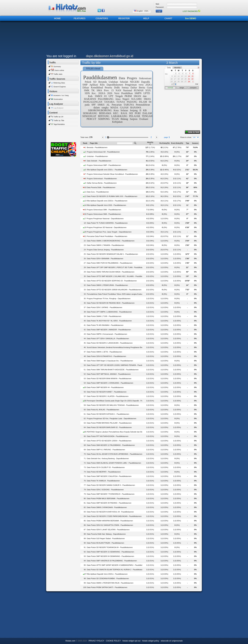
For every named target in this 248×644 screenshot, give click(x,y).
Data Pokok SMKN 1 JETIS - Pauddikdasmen (104, 352)
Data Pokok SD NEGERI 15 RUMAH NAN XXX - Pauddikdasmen (112, 196)
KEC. (116, 113)
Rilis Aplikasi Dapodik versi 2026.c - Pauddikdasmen (107, 170)
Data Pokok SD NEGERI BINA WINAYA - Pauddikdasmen (109, 378)
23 (171, 82)
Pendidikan (127, 93)
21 (189, 79)
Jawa (118, 99)
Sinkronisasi (145, 78)
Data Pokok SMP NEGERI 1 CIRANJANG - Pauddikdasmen (110, 383)
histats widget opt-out (131, 641)
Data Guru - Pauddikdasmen (98, 192)
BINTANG (104, 116)
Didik (117, 88)
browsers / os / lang (61, 95)
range (182, 88)
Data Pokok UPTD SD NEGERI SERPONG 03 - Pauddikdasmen (112, 281)
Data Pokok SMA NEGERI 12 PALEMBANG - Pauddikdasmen (111, 445)
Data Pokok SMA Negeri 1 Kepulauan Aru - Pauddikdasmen (110, 361)
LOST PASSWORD (191, 11)
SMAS (147, 99)
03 (105, 96)
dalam (97, 108)
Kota (116, 110)
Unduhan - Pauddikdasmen (97, 156)
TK (93, 90)
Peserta (108, 88)
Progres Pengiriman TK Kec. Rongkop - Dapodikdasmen (109, 299)
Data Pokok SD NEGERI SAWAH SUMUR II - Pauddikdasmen (111, 485)
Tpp (187, 143)
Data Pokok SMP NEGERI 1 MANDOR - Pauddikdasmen (109, 330)
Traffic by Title (59, 120)
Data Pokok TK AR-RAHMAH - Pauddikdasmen (105, 325)
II (140, 110)
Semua (125, 88)
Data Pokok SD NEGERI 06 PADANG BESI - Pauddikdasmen (111, 303)
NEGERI (135, 82)
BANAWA (136, 108)
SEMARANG (90, 113)
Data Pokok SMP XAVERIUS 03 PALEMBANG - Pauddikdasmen (112, 561)
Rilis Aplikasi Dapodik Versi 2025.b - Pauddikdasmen (107, 574)
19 (182, 79)
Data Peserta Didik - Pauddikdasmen (101, 187)
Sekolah (124, 82)
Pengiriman (131, 85)
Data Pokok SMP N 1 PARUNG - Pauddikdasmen (106, 450)
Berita (142, 88)
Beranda (103, 82)
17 (175, 79)
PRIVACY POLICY (96, 641)
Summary (57, 66)
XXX (148, 90)
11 (178, 76)
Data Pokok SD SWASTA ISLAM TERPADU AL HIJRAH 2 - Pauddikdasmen (116, 570)
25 (178, 82)
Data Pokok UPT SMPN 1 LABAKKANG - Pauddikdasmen (109, 312)
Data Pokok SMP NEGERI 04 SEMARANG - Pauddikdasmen (110, 556)
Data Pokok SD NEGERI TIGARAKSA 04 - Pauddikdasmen (110, 547)
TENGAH (147, 116)
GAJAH (124, 108)
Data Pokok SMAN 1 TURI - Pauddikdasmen (104, 316)
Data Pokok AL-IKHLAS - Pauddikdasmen (103, 410)
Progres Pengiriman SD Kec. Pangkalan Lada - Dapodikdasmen (111, 418)
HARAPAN (90, 99)
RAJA (124, 113)
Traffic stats (58, 74)
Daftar (134, 88)
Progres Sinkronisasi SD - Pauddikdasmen (103, 152)
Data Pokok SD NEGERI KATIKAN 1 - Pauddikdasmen (108, 414)
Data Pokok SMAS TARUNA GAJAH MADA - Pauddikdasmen (111, 272)
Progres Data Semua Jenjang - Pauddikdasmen (105, 250)
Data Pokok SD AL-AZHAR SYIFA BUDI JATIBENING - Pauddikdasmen (115, 454)
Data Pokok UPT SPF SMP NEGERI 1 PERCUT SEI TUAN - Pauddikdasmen (117, 267)
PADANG (132, 102)
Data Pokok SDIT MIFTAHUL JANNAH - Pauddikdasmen (109, 374)
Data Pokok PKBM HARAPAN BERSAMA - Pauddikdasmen (110, 521)
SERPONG (104, 119)
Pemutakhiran (143, 105)
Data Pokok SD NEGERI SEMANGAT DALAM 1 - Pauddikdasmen (112, 254)
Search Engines (60, 87)
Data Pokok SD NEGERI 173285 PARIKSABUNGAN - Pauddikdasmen (114, 516)
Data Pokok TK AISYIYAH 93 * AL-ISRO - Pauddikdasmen (109, 321)
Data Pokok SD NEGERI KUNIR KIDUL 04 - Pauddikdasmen (110, 512)
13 (185, 76)
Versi (117, 93)
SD (95, 82)
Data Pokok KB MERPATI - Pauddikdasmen (104, 472)
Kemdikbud (97, 88)
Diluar (86, 88)
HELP (146, 18)
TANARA (109, 102)
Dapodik (145, 82)
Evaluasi (144, 119)
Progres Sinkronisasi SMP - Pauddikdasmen (104, 165)
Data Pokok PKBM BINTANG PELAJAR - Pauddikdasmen (109, 423)
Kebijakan (117, 122)
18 (178, 79)
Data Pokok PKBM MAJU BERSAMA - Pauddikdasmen (108, 498)
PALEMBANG (106, 99)
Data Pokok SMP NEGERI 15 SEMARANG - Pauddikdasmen (110, 552)
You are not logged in (61, 56)
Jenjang (134, 110)
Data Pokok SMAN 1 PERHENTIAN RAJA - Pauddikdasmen (110, 583)
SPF (94, 105)
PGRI (138, 113)
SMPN (138, 93)
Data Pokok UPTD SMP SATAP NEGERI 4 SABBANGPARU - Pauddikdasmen (117, 565)
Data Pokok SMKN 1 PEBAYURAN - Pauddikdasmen (107, 285)
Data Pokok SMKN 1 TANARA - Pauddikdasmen (105, 245)
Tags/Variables (59, 124)
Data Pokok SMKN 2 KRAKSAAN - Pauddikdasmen (107, 507)
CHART (168, 18)
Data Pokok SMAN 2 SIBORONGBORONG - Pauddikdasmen (111, 241)
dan (145, 96)
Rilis (102, 85)
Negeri (126, 99)
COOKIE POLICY (113, 641)
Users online (59, 70)
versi (141, 85)
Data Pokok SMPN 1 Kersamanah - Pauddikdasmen (107, 334)
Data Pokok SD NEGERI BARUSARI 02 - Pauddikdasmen (109, 427)
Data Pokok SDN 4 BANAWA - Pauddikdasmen (105, 259)
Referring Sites (59, 83)
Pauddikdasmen (100, 77)
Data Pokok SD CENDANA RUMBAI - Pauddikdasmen (108, 578)
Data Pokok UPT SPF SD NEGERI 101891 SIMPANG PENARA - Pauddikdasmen (118, 365)
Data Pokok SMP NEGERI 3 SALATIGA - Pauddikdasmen (109, 476)
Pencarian (117, 105)
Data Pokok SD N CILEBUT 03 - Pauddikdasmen (106, 467)
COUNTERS (102, 18)
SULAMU (137, 99)
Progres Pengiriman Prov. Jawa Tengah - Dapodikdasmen (109, 232)
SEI (131, 113)
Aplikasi (94, 85)
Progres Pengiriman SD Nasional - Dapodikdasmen (107, 227)
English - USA (142, 11)
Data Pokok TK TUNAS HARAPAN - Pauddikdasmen (107, 223)
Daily (169, 68)
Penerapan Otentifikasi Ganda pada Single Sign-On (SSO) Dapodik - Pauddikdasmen (120, 401)
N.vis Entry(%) (177, 143)
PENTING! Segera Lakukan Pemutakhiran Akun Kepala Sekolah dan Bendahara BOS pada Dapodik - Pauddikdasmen (133, 432)
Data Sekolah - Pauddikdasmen (99, 161)
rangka (105, 108)
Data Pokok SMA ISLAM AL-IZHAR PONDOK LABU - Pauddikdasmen (114, 463)
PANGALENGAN (93, 102)
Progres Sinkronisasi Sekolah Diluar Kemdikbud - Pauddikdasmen (112, 174)
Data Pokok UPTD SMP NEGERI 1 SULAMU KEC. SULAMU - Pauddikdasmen (117, 276)
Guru (150, 88)
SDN (87, 93)
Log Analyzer (59, 108)
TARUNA (129, 105)
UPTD (147, 93)
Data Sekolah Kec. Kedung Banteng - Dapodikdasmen (108, 458)
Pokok (88, 82)
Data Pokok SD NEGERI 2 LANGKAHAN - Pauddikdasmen (110, 343)
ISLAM (143, 102)
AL (108, 105)
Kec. (94, 93)
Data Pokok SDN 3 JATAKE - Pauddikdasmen (104, 307)
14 (189, 76)
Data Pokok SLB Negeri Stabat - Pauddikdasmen (106, 538)
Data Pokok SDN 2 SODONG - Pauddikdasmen (105, 490)
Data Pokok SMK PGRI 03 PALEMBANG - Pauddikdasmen (110, 263)
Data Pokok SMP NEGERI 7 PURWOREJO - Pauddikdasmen (111, 494)
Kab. (91, 96)
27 (185, 82)
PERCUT (91, 119)
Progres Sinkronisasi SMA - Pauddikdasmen (104, 214)
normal (170, 88)
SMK (87, 90)
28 (189, 82)
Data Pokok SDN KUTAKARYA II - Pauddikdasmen (106, 356)
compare (193, 88)
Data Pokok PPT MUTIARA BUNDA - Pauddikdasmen (108, 436)
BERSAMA (105, 113)
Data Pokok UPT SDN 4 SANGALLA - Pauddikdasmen (108, 339)
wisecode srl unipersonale (172, 641)
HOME (57, 18)
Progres (132, 78)
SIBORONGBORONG (100, 110)
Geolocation (58, 99)
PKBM (128, 96)
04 (150, 102)
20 (185, 79)
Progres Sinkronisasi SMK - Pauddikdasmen (104, 210)
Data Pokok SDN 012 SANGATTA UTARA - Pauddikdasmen (110, 525)
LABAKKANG (119, 116)
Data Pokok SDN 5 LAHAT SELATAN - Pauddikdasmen (108, 530)
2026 (110, 93)
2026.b (102, 93)
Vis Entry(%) (165, 143)
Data (122, 78)
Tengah (119, 96)
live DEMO (191, 18)
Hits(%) (150, 143)
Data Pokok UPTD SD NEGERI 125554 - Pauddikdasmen (109, 441)
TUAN (115, 119)
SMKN (98, 96)
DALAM (147, 113)
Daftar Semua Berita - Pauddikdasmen (102, 183)
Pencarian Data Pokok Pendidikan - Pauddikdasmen (107, 236)
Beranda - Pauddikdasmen (97, 147)
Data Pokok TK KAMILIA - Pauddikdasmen (103, 481)
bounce (195, 143)
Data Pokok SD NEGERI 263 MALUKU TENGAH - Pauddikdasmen (113, 405)
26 (182, 82)
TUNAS (121, 102)
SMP (85, 85)
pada (87, 105)
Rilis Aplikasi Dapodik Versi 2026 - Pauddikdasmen (106, 205)
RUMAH (139, 90)
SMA (99, 90)
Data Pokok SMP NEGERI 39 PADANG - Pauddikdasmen (109, 503)
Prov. (107, 90)
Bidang (124, 119)
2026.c (149, 85)
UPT (111, 96)
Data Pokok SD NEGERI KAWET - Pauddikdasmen (107, 392)
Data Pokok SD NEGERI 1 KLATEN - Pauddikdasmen (108, 396)
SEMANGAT (89, 116)
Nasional (128, 90)
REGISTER (124, 18)
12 (182, 76)
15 (112, 90)
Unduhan (113, 82)
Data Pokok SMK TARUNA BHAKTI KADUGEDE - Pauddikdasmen (113, 370)
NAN (118, 90)
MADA (114, 108)
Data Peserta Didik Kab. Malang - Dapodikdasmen (106, 534)
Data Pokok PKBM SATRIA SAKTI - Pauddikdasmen (107, 587)
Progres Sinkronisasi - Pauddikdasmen (102, 179)
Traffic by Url (58, 117)
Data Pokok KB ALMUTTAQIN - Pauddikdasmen (105, 543)
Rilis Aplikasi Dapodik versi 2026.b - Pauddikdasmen (107, 201)
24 (175, 82)
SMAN (137, 96)
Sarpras (134, 119)
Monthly (177, 68)
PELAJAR (134, 116)
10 (175, 76)
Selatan (124, 110)
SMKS (101, 105)
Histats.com (70, 641)
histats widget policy (151, 641)
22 (192, 79)
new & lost (193, 132)
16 (171, 79)
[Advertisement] (123, 38)
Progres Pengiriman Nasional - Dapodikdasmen (105, 219)
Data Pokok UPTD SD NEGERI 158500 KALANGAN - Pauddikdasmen (114, 290)
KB (145, 110)
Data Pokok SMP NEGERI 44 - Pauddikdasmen (105, 387)
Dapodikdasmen (115, 85)
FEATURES (80, 18)
